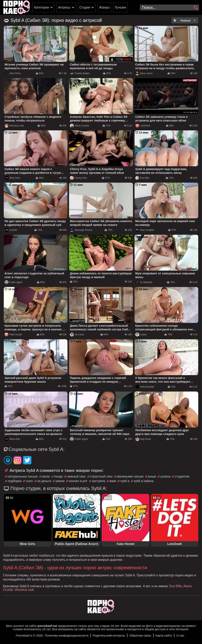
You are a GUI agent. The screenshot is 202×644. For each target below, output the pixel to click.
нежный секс (76, 476)
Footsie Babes (80, 73)
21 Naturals (144, 282)
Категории (42, 7)
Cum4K (11, 230)
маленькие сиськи (130, 476)
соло (29, 481)
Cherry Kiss (78, 178)
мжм (113, 481)
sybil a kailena (144, 481)
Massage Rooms (81, 230)
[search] (196, 8)
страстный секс (101, 476)
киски (46, 476)
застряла (99, 481)
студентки (182, 476)
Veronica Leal (14, 126)
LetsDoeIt (143, 126)
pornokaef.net (47, 626)
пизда (58, 476)
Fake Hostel (13, 335)
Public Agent (14, 282)
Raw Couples (145, 230)
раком (60, 481)
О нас (180, 635)
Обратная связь (140, 635)
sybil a (125, 481)
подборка (15, 481)
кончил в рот (78, 481)
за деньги (44, 481)
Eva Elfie (142, 178)
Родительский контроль (109, 635)
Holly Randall (145, 387)
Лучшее (120, 7)
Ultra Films (13, 73)
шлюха (165, 476)
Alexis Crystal (79, 126)
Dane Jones (144, 73)
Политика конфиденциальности (67, 635)
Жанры (104, 7)
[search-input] (169, 7)
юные (152, 476)
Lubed (141, 335)
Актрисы (64, 7)
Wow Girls (12, 178)
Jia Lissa (77, 335)
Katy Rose (143, 439)
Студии (85, 7)
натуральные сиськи (23, 476)
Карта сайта (164, 635)
